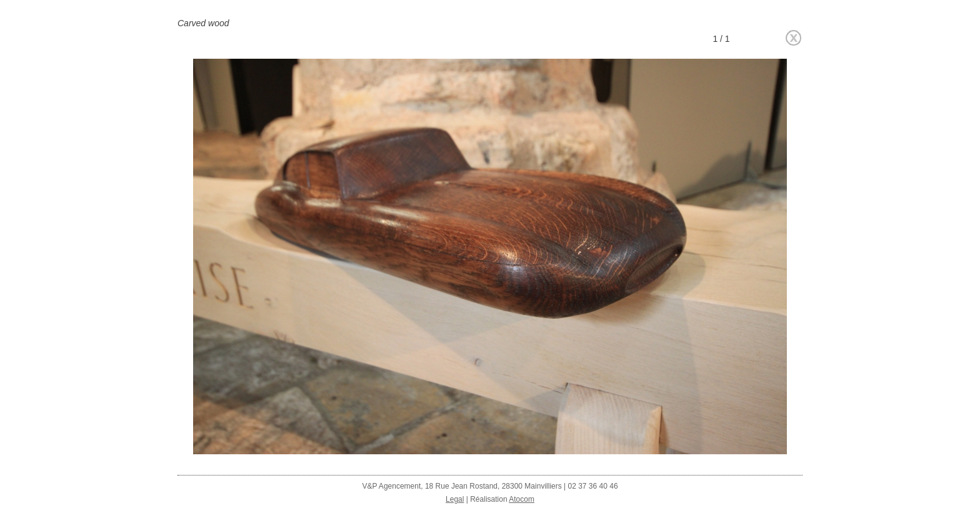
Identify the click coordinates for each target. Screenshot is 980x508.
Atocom (522, 499)
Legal (455, 499)
